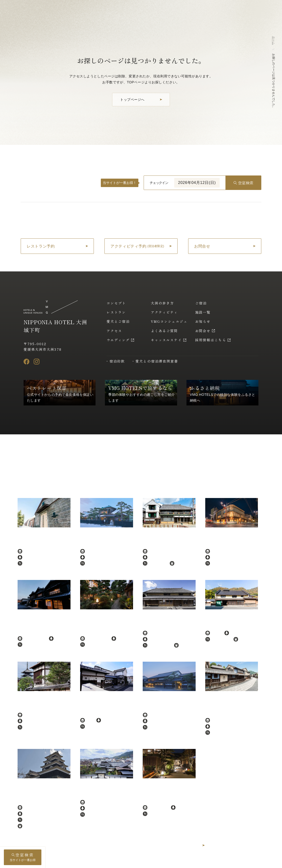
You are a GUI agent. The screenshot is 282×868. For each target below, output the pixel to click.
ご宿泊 (201, 303)
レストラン (116, 312)
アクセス (114, 331)
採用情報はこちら (211, 340)
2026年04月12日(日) (197, 183)
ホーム (274, 40)
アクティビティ (164, 312)
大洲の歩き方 (163, 303)
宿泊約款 (117, 361)
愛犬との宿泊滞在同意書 (157, 361)
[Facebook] (26, 362)
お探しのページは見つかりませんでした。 (274, 81)
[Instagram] (37, 362)
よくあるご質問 (164, 331)
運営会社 (202, 861)
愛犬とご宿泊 (118, 321)
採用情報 (223, 861)
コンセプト (116, 303)
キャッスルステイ (166, 340)
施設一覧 (203, 312)
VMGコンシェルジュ (169, 321)
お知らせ (203, 321)
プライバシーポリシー (172, 861)
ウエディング (118, 340)
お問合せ (203, 331)
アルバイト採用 (248, 861)
